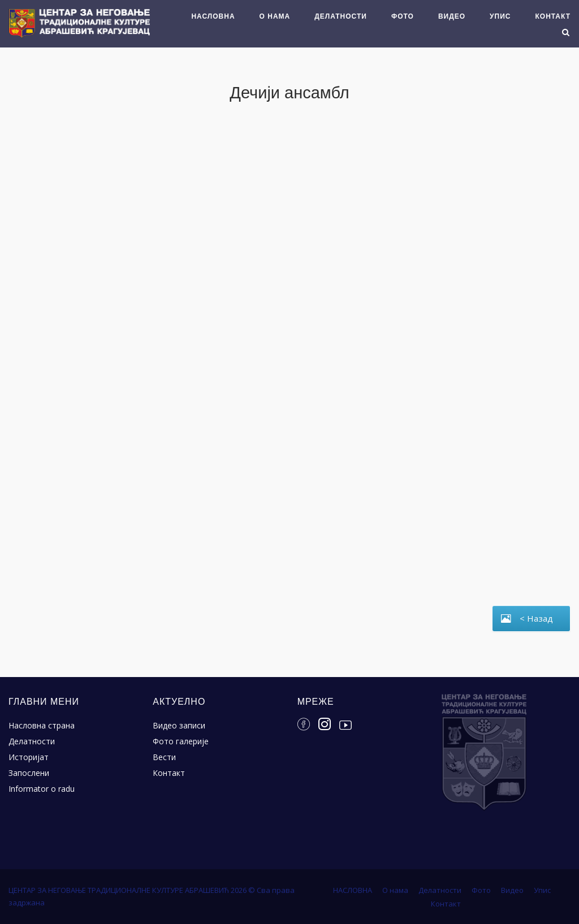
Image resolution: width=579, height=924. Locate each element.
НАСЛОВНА (213, 16)
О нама (275, 16)
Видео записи (179, 725)
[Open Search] (566, 33)
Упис (500, 16)
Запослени (29, 773)
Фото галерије (181, 741)
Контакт (553, 16)
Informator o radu (42, 789)
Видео (452, 16)
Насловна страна (42, 725)
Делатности (341, 16)
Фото (403, 16)
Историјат (29, 757)
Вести (164, 757)
